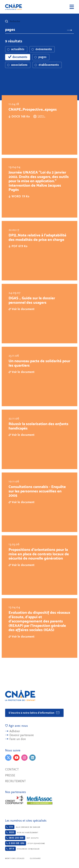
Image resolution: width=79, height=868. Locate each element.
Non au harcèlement (22, 832)
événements (42, 49)
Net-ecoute (22, 838)
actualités (16, 49)
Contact (12, 770)
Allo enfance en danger (23, 827)
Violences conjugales (22, 849)
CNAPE (14, 7)
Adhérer (15, 731)
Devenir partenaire (22, 735)
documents (18, 57)
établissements (47, 65)
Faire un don (18, 739)
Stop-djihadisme (25, 843)
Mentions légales (15, 858)
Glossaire (35, 858)
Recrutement (16, 781)
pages (40, 57)
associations (17, 65)
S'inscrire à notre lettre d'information (34, 713)
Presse (10, 775)
